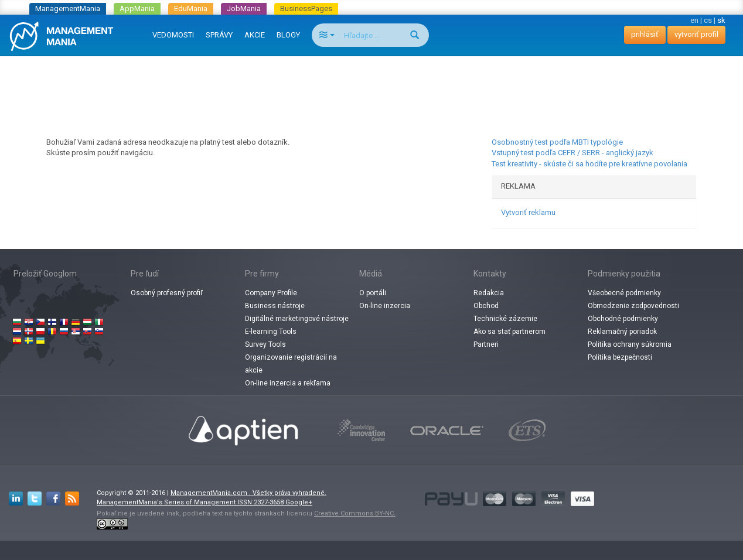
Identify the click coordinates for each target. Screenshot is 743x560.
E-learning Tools (271, 332)
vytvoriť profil (696, 34)
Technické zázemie (505, 319)
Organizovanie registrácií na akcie (291, 364)
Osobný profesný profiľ (167, 293)
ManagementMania (68, 8)
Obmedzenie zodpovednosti (633, 306)
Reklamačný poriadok (622, 332)
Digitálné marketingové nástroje (297, 319)
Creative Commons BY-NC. (355, 513)
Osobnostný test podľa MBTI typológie (557, 142)
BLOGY (288, 35)
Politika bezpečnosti (620, 357)
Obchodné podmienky (623, 319)
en (694, 20)
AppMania (137, 8)
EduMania (191, 8)
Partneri (486, 344)
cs (708, 20)
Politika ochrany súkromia (630, 344)
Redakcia (489, 293)
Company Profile (271, 293)
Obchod (486, 306)
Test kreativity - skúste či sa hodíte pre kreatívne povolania (589, 164)
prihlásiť (645, 34)
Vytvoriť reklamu (528, 212)
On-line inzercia (385, 306)
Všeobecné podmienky (624, 293)
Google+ (299, 502)
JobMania (244, 8)
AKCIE (255, 35)
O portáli (373, 293)
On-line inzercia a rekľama (288, 383)
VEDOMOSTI (173, 35)
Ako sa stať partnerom (509, 332)
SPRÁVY (219, 35)
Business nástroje (275, 306)
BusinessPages (306, 8)
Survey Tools (265, 344)
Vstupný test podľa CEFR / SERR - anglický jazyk (572, 153)
